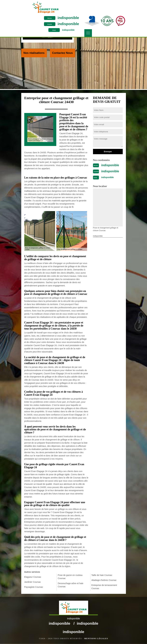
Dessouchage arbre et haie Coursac (71, 585)
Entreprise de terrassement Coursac (104, 587)
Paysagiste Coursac (34, 587)
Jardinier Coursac (33, 582)
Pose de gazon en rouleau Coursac (70, 577)
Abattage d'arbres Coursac (104, 580)
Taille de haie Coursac (102, 575)
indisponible (115, 3)
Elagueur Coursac (33, 577)
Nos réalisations (34, 53)
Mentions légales (96, 639)
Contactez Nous (63, 53)
